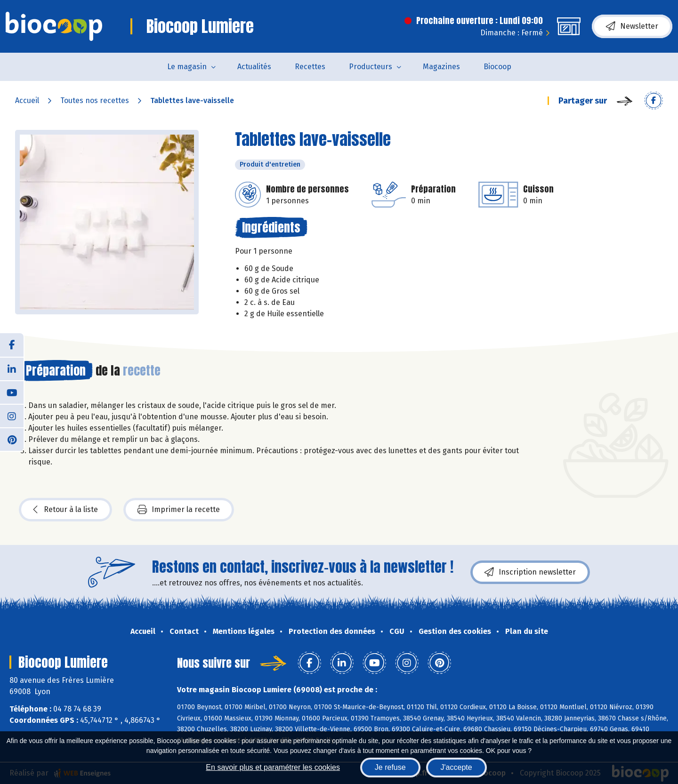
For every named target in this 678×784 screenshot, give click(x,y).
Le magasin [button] (187, 67)
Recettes (310, 67)
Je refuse (390, 767)
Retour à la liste (65, 510)
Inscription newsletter (530, 572)
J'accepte (456, 767)
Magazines (441, 67)
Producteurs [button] (371, 67)
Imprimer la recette (179, 510)
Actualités (254, 67)
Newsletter (632, 26)
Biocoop (497, 67)
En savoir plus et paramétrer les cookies (273, 767)
